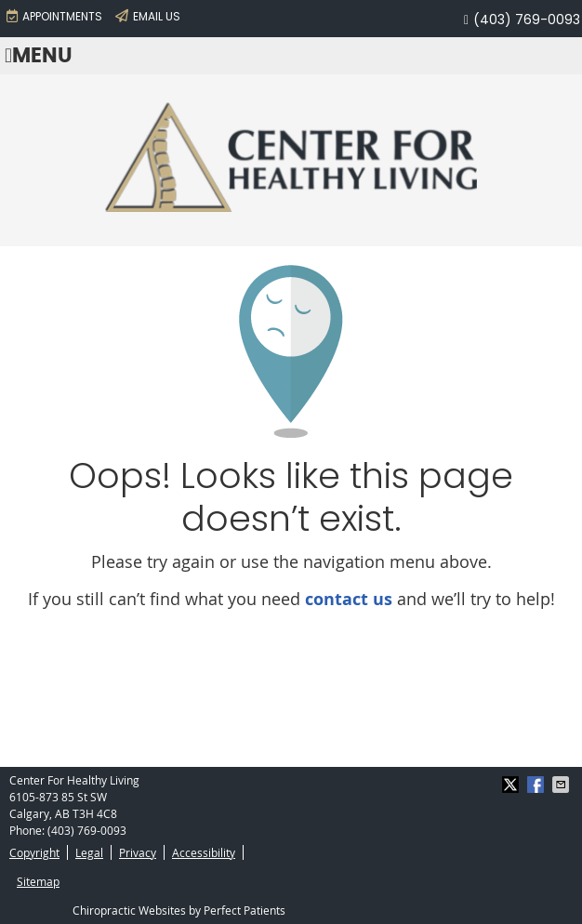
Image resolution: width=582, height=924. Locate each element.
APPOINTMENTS (54, 16)
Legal (89, 852)
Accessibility (204, 852)
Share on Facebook (537, 785)
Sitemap (38, 881)
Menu (39, 57)
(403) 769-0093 (527, 20)
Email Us (148, 16)
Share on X (512, 785)
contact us (349, 599)
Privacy (138, 852)
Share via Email (562, 785)
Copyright (34, 852)
